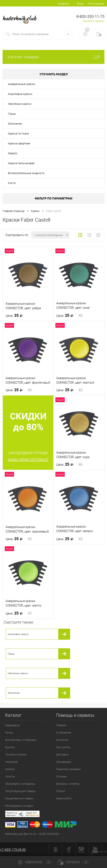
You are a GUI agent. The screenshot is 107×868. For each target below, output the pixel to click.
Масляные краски (20, 104)
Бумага (10, 747)
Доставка (62, 754)
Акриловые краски (20, 94)
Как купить (63, 747)
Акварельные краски (22, 84)
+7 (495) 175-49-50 (13, 850)
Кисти (12, 183)
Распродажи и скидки (19, 806)
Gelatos (13, 153)
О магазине (64, 733)
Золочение (15, 124)
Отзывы (61, 776)
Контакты (62, 740)
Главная (61, 725)
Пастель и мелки (16, 754)
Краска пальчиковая (21, 163)
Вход (80, 4)
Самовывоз (64, 762)
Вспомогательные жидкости (26, 173)
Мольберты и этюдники (20, 784)
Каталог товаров (53, 57)
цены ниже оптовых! (28, 459)
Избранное (35, 862)
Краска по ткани (18, 134)
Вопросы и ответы (68, 784)
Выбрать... (65, 4)
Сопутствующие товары (20, 791)
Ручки (9, 733)
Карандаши (12, 725)
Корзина (74, 862)
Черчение (11, 762)
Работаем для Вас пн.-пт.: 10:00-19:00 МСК (32, 834)
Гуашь (12, 114)
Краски (10, 769)
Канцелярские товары (19, 798)
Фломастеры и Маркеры (21, 740)
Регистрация (96, 4)
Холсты (10, 776)
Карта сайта (64, 798)
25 (15, 315)
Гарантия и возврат (68, 769)
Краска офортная (19, 143)
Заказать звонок (94, 21)
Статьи (61, 791)
